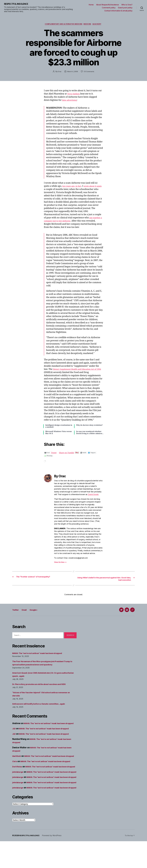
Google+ (38, 611)
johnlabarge (18, 786)
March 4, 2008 (73, 72)
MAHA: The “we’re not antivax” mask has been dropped (40, 654)
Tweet (54, 453)
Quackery (99, 25)
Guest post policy (125, 8)
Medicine (89, 25)
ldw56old (17, 760)
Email (27, 611)
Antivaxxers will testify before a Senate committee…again (42, 705)
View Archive (60, 563)
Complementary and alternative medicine (63, 25)
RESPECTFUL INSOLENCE (19, 4)
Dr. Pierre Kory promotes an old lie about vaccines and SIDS (42, 685)
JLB (14, 733)
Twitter (16, 611)
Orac (59, 72)
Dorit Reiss (18, 777)
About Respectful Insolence (107, 5)
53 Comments (89, 72)
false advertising (70, 101)
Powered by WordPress (54, 862)
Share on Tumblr (68, 453)
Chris (15, 769)
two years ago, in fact (73, 187)
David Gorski (93, 495)
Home (91, 5)
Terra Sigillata (74, 95)
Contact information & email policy (118, 11)
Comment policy (109, 8)
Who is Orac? (127, 5)
